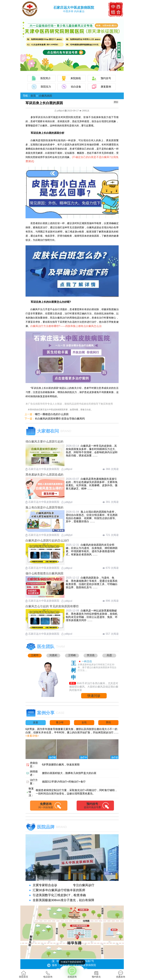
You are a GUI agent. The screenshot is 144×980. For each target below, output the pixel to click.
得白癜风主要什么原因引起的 (44, 442)
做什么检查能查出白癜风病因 (44, 573)
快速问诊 (94, 696)
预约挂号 (106, 78)
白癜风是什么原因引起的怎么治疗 (47, 541)
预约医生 (96, 974)
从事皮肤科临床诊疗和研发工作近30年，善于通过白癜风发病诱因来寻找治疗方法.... (97, 667)
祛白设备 (76, 87)
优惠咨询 (121, 974)
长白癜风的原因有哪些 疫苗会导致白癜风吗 (60, 419)
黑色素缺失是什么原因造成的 (44, 475)
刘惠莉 (53, 655)
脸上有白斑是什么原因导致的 (44, 507)
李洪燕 (91, 655)
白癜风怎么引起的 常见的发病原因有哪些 (52, 606)
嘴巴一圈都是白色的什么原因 (52, 414)
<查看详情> (32, 736)
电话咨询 (48, 974)
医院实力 (46, 87)
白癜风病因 (46, 96)
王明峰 (72, 655)
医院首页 (24, 974)
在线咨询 (72, 972)
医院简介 (46, 78)
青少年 (60, 722)
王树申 (35, 655)
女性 (84, 722)
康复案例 (106, 87)
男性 (108, 722)
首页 (33, 96)
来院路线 (76, 78)
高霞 (109, 655)
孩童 (36, 722)
